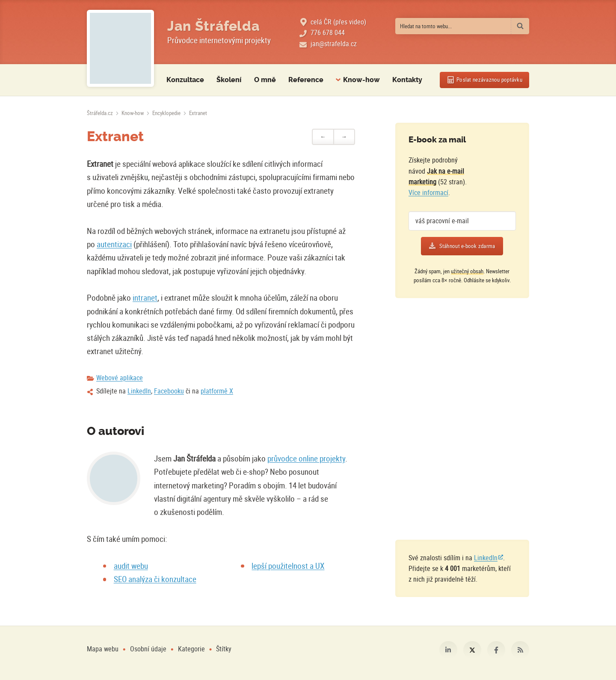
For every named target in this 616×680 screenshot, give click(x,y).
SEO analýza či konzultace (155, 579)
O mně (265, 80)
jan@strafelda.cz (334, 44)
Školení (229, 80)
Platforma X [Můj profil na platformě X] (472, 650)
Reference (306, 80)
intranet (145, 297)
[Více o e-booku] (497, 171)
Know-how (133, 113)
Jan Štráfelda (213, 26)
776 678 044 (328, 33)
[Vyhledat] (520, 26)
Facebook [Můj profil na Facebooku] (496, 650)
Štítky (224, 649)
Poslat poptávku (489, 80)
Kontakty (407, 80)
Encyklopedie (166, 113)
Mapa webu (103, 649)
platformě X (217, 391)
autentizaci (114, 244)
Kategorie (192, 649)
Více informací (428, 192)
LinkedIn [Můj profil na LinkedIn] (448, 650)
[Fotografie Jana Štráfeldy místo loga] (120, 48)
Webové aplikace (120, 378)
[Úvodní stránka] (100, 113)
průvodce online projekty (306, 458)
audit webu (131, 566)
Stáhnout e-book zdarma (467, 246)
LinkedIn (139, 391)
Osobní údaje (148, 649)
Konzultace (185, 80)
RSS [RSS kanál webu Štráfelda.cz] (520, 650)
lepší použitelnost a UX (288, 566)
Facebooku (169, 391)
